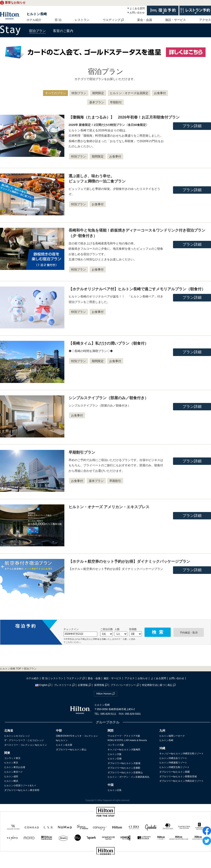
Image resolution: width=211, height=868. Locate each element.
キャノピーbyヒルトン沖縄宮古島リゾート (181, 753)
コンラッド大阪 (116, 745)
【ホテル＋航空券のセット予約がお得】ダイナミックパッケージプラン (129, 561)
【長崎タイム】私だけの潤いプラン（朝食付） (108, 343)
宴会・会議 (145, 20)
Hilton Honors (104, 694)
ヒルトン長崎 (37, 14)
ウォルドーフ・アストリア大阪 (124, 736)
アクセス (205, 20)
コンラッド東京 (12, 758)
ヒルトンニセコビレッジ (17, 736)
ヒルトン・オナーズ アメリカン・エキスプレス (109, 507)
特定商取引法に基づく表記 (157, 685)
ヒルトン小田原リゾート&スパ (20, 785)
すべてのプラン (55, 93)
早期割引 (116, 102)
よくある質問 (137, 8)
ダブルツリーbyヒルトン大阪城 (124, 763)
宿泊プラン (37, 31)
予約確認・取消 (189, 633)
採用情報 (99, 685)
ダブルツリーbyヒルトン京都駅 (124, 768)
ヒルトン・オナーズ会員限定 (129, 93)
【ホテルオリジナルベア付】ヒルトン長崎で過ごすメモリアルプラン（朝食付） (137, 289)
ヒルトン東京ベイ (14, 772)
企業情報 (83, 685)
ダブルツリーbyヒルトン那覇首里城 (178, 776)
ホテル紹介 (34, 20)
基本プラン (97, 102)
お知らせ (143, 678)
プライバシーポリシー (123, 685)
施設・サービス (176, 20)
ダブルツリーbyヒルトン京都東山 (125, 772)
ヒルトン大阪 (115, 754)
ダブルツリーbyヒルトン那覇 (174, 772)
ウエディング (112, 20)
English (41, 685)
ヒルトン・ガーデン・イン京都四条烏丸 (128, 777)
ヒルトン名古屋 (64, 745)
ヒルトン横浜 (11, 781)
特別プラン (79, 93)
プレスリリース (63, 685)
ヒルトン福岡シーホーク (172, 736)
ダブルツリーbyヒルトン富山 (71, 749)
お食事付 (160, 93)
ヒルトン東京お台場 (15, 767)
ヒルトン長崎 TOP (11, 669)
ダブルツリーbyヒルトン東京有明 (22, 790)
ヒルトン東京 (11, 763)
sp (105, 865)
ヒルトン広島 (115, 790)
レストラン (82, 20)
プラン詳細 (192, 126)
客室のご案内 (63, 31)
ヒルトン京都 (115, 759)
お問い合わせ (137, 13)
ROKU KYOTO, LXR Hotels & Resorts (127, 740)
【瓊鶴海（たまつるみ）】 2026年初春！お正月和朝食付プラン (124, 117)
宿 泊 (58, 20)
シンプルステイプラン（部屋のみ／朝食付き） (108, 398)
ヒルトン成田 (11, 776)
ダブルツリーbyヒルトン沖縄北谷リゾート (181, 781)
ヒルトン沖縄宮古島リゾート (174, 767)
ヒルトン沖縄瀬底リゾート (173, 763)
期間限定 (98, 93)
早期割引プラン (82, 452)
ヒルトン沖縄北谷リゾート (173, 758)
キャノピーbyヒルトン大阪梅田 (124, 749)
